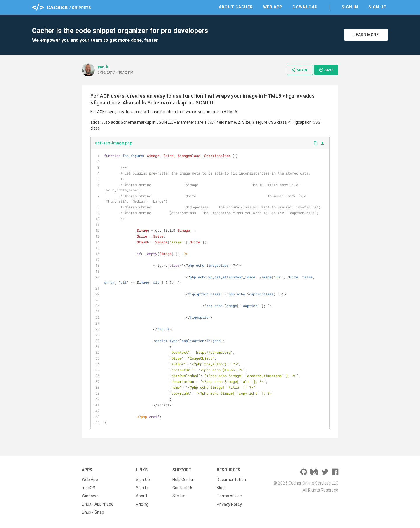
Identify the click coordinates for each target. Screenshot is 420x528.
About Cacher (236, 7)
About (142, 496)
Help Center (183, 480)
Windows (90, 496)
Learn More (366, 35)
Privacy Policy (229, 504)
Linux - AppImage (98, 504)
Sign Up (377, 7)
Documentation (231, 480)
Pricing (142, 504)
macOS (89, 488)
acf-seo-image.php (114, 143)
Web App (273, 7)
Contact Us (183, 488)
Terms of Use (229, 496)
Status (179, 496)
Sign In (350, 7)
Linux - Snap (93, 512)
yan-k (103, 67)
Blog (221, 488)
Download (305, 7)
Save (326, 70)
